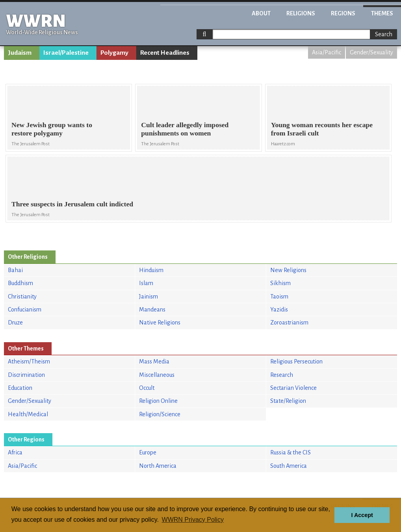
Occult (147, 388)
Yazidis (279, 310)
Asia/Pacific (327, 52)
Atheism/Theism (29, 361)
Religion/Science (160, 414)
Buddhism (20, 283)
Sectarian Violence (293, 388)
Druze (15, 323)
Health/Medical (28, 414)
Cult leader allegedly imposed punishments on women (185, 129)
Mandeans (152, 310)
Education (20, 388)
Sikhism (280, 283)
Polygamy (114, 53)
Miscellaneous (157, 375)
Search (384, 34)
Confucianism (25, 310)
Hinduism (151, 270)
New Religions (288, 270)
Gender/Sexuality (371, 52)
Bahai (15, 270)
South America (289, 466)
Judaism (20, 53)
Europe (148, 452)
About (261, 13)
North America (158, 466)
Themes (382, 13)
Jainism (149, 297)
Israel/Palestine (66, 53)
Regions (343, 13)
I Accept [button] (362, 515)
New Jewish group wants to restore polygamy (52, 129)
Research (282, 375)
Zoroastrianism (289, 323)
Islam (146, 283)
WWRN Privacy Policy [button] (193, 520)
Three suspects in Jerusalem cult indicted (72, 204)
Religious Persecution (296, 361)
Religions (301, 13)
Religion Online (158, 401)
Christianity (22, 297)
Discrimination (26, 375)
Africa (15, 452)
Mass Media (154, 361)
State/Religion (288, 401)
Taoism (279, 297)
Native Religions (160, 323)
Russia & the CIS (291, 452)
